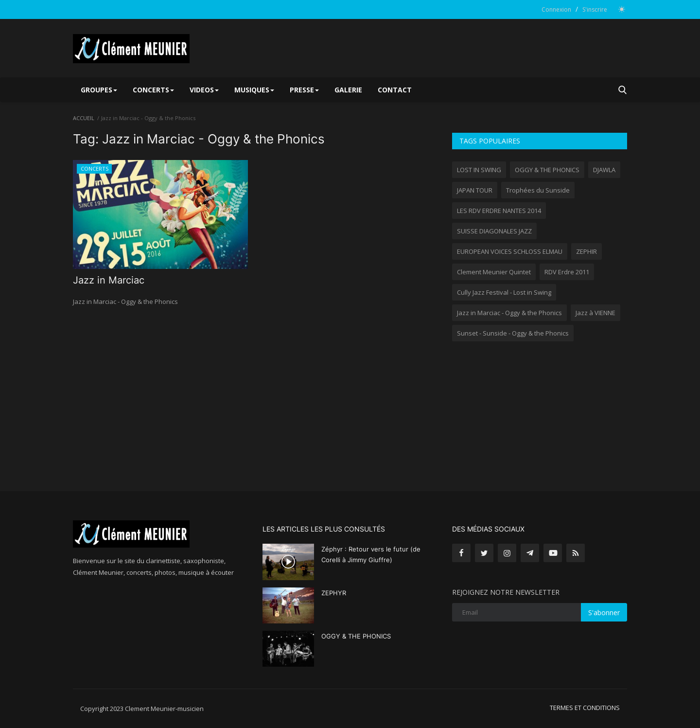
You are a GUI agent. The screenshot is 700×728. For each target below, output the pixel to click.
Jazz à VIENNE (595, 313)
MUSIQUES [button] (254, 90)
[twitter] (484, 553)
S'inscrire (595, 9)
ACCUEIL (84, 118)
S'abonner (604, 613)
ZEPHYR (334, 593)
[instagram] (507, 553)
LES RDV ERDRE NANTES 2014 (499, 211)
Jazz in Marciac (109, 280)
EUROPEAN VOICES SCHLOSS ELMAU (510, 251)
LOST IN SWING (479, 170)
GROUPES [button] (99, 90)
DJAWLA (604, 170)
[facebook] (461, 553)
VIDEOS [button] (204, 90)
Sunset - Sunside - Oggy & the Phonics (513, 333)
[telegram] (530, 553)
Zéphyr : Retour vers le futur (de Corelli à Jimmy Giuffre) (371, 554)
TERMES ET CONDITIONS (585, 708)
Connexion (556, 9)
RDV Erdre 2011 (567, 272)
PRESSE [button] (304, 90)
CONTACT (395, 90)
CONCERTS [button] (153, 90)
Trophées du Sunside (538, 190)
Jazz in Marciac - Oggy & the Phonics (509, 313)
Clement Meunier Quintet (494, 272)
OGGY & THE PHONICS (547, 170)
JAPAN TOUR (475, 190)
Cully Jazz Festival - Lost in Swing (504, 292)
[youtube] (553, 553)
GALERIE (348, 90)
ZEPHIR (586, 251)
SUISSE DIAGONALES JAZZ (494, 231)
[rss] (576, 553)
